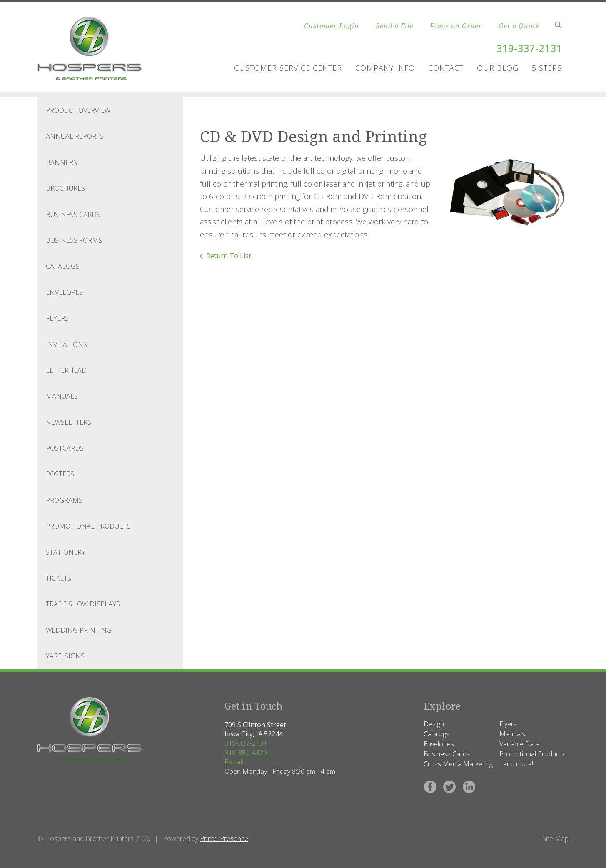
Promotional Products (88, 526)
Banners (61, 162)
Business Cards (73, 215)
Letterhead (66, 370)
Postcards (65, 448)
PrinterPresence (224, 838)
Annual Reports (75, 136)
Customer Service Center (288, 68)
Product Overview (78, 110)
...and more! (516, 764)
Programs (64, 500)
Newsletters (69, 422)
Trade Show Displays (83, 604)
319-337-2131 (527, 48)
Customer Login (332, 26)
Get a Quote (519, 26)
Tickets (59, 578)
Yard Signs (65, 656)
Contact (446, 68)
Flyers (57, 318)
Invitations (66, 344)
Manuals (62, 396)
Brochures (65, 188)
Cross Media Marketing (458, 764)
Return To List (229, 256)
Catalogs (63, 266)
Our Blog (498, 68)
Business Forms (74, 240)
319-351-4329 (246, 753)
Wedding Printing (79, 630)
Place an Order (456, 26)
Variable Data (519, 744)
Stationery (66, 552)
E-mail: (235, 762)
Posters (60, 474)
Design (434, 724)
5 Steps (547, 68)
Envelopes (64, 292)
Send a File (395, 26)
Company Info (385, 68)
